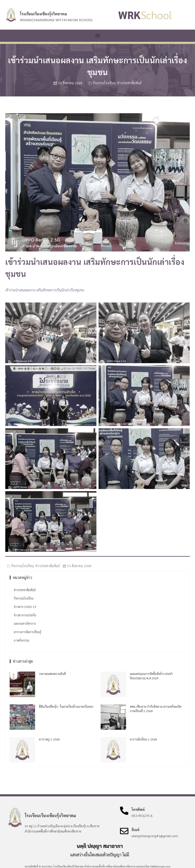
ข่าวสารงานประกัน (25, 615)
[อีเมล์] (124, 831)
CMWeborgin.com (160, 866)
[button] (97, 36)
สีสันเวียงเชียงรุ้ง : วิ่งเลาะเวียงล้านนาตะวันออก (66, 706)
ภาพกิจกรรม (22, 640)
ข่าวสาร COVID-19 (25, 607)
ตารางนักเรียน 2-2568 (143, 739)
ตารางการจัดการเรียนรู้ (28, 632)
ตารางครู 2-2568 (49, 739)
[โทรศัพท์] (124, 811)
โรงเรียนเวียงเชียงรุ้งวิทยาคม (43, 14)
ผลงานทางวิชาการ (25, 623)
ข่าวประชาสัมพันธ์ (129, 83)
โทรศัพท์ (138, 809)
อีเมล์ (135, 830)
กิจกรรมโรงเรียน (104, 83)
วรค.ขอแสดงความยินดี (52, 674)
